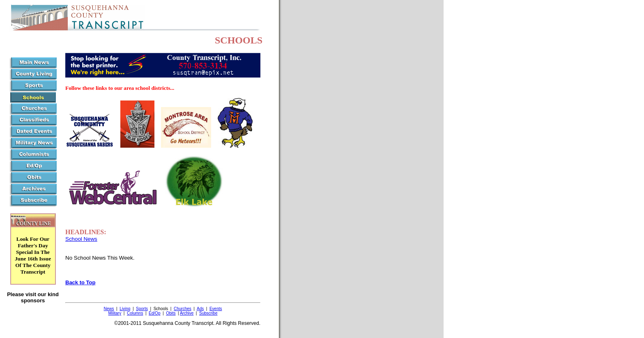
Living (125, 309)
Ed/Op (154, 313)
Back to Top (80, 282)
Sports (142, 309)
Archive (187, 313)
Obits (171, 313)
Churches (183, 309)
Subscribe (208, 313)
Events (216, 309)
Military (115, 313)
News (109, 309)
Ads (200, 309)
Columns (135, 313)
